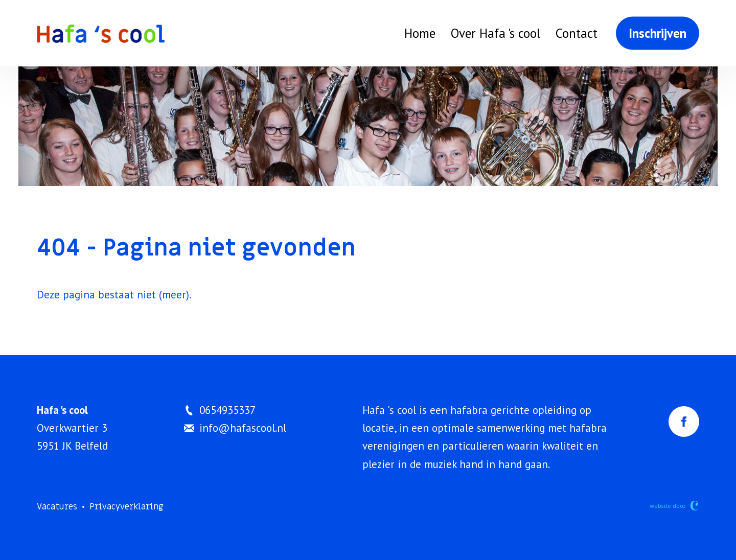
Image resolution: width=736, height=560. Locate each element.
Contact (577, 33)
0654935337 (220, 410)
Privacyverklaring (126, 507)
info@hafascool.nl (235, 428)
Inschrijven (658, 33)
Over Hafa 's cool (496, 33)
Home (420, 33)
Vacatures (57, 507)
